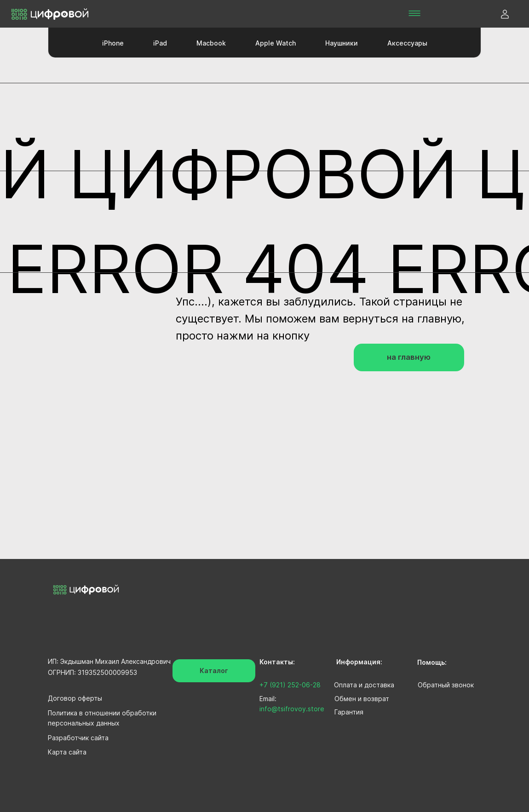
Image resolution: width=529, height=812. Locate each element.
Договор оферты (75, 698)
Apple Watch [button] (276, 43)
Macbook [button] (211, 43)
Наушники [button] (342, 43)
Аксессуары (407, 43)
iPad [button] (160, 43)
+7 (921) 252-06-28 (290, 685)
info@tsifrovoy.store (292, 709)
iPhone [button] (113, 43)
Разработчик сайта (78, 738)
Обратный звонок (446, 685)
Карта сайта (67, 752)
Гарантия (349, 712)
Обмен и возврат (362, 699)
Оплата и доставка (364, 685)
